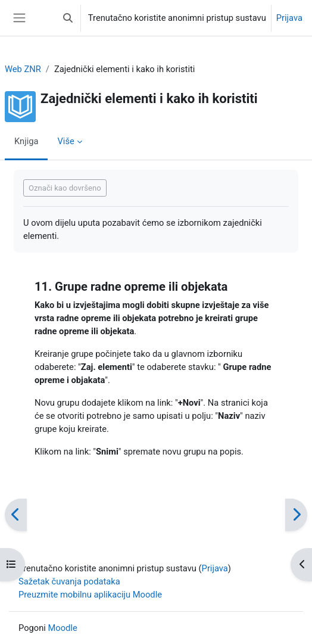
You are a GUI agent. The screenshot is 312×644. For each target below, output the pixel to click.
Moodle (63, 628)
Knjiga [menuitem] (26, 141)
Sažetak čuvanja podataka (69, 581)
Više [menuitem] (65, 141)
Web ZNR (23, 69)
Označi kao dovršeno (65, 188)
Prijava (289, 18)
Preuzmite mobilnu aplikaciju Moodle (90, 595)
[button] (68, 18)
